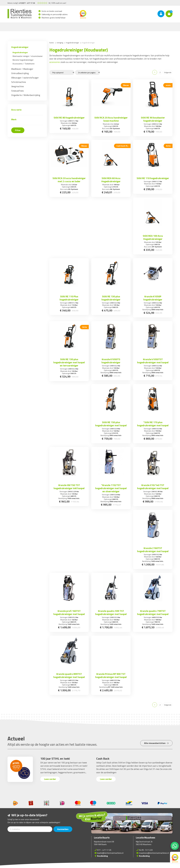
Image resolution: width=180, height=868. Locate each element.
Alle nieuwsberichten (156, 743)
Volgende (168, 72)
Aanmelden (63, 829)
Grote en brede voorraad (52, 11)
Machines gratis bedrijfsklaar (54, 18)
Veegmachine (17, 86)
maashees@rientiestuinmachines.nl (154, 853)
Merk (14, 119)
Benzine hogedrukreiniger (23, 60)
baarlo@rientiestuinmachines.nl (110, 853)
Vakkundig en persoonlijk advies (55, 14)
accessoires (55, 62)
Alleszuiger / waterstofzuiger (25, 78)
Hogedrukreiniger (20, 47)
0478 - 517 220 (146, 850)
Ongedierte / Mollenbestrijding (26, 95)
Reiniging (60, 43)
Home (52, 43)
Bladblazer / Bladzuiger (22, 69)
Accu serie (16, 110)
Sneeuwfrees (17, 91)
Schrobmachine (19, 82)
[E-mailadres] (30, 829)
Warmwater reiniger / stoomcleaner (28, 56)
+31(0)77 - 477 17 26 (27, 3)
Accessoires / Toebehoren (23, 64)
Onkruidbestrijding (20, 73)
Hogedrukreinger (20, 52)
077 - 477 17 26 (104, 850)
